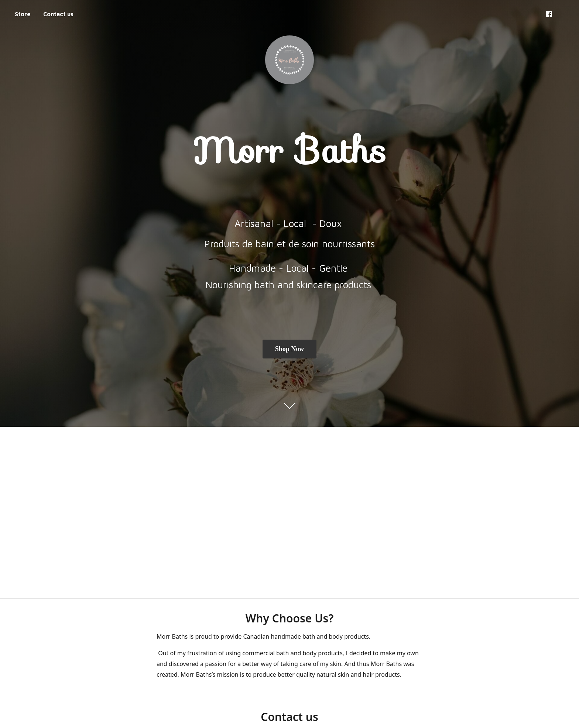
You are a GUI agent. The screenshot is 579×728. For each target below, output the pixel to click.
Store (23, 14)
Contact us (58, 14)
